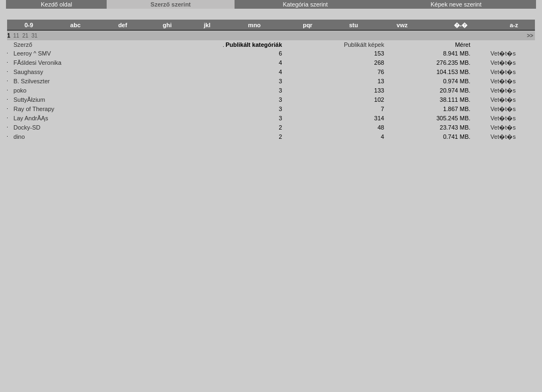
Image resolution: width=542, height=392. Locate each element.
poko (20, 90)
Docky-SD (27, 127)
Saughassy (28, 72)
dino (19, 137)
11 (16, 36)
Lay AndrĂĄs (31, 118)
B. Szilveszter (32, 81)
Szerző (23, 45)
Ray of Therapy (34, 109)
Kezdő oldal (57, 4)
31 (35, 36)
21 (25, 36)
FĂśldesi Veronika (38, 63)
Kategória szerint (306, 4)
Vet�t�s (503, 53)
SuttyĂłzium (29, 100)
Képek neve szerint (456, 4)
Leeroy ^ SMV (32, 53)
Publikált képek (364, 45)
